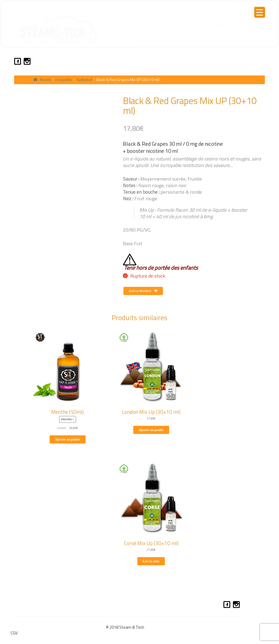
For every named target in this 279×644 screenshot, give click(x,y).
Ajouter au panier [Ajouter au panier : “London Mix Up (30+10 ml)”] (151, 430)
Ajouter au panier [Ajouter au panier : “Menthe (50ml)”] (68, 439)
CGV (14, 633)
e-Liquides (64, 79)
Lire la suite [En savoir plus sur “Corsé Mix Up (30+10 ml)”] (151, 561)
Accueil (45, 79)
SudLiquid (84, 79)
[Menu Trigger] (260, 12)
